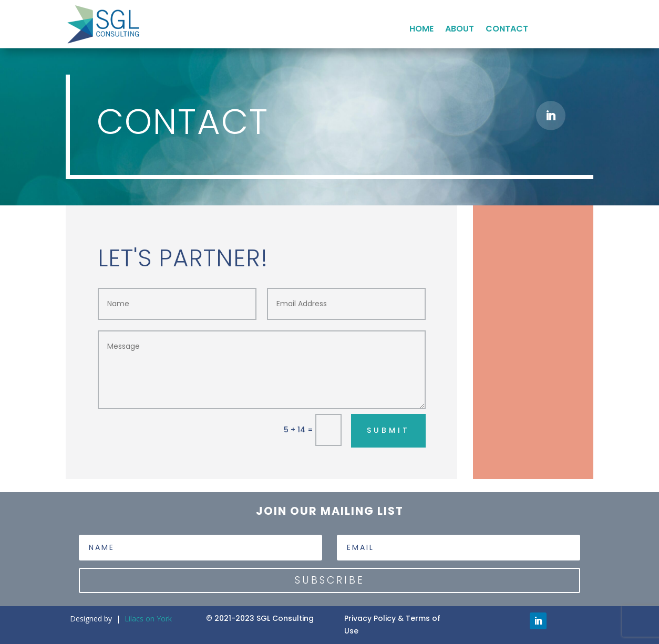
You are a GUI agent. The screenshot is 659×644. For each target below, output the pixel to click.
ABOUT (460, 30)
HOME (421, 30)
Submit (388, 430)
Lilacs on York (148, 619)
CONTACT (507, 30)
